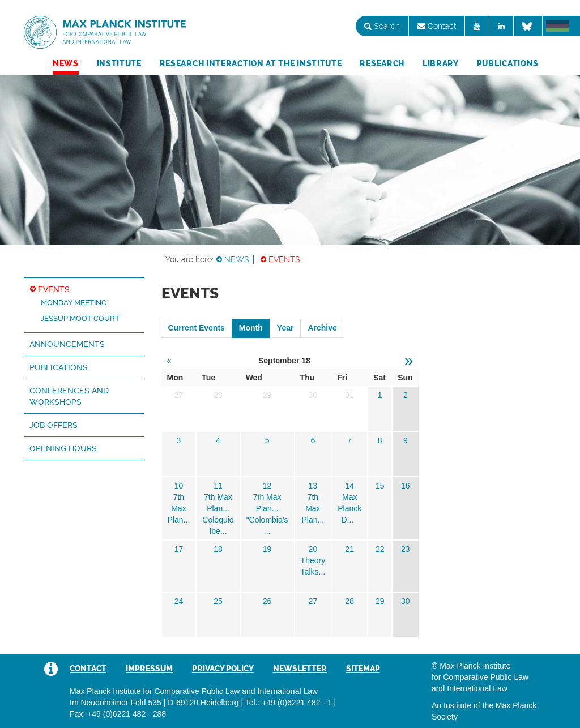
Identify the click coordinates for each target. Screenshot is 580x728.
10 (179, 486)
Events (284, 259)
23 (406, 549)
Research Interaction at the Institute (251, 63)
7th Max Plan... (179, 508)
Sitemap (363, 669)
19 (267, 549)
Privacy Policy (223, 669)
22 (380, 549)
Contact (437, 26)
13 (313, 486)
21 (349, 549)
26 (267, 601)
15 (380, 486)
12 (267, 486)
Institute (119, 63)
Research (382, 63)
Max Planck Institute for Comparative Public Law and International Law (105, 33)
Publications (508, 63)
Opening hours (63, 448)
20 (313, 549)
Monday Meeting (74, 303)
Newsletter (300, 669)
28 (349, 601)
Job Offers (54, 425)
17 (179, 549)
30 (406, 601)
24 (179, 601)
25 (218, 601)
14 (349, 486)
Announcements (67, 344)
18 (218, 549)
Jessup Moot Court (80, 318)
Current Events (197, 328)
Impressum (149, 669)
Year (285, 328)
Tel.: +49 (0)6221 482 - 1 (289, 703)
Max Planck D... (349, 508)
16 (406, 486)
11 (218, 486)
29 (380, 601)
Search (382, 26)
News (66, 63)
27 (313, 601)
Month (251, 328)
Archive (322, 328)
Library (441, 63)
